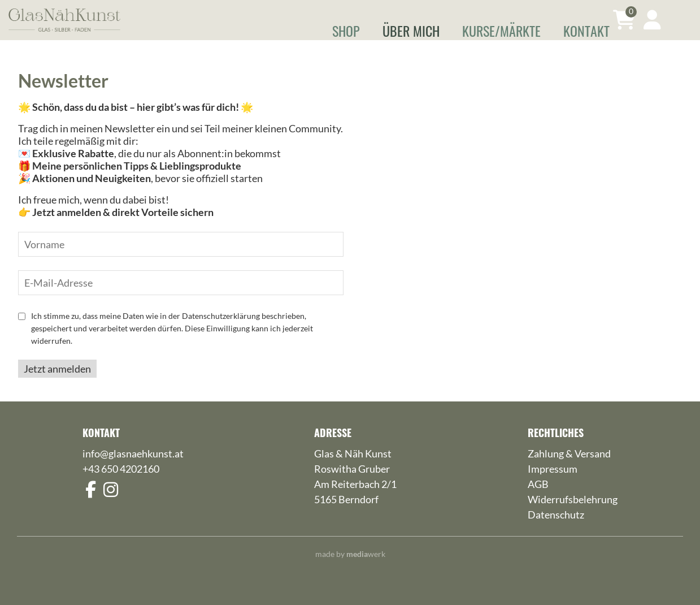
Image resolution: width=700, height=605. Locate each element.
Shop (346, 31)
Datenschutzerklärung (221, 332)
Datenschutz (556, 531)
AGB (538, 500)
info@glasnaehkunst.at (133, 470)
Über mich (411, 31)
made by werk (350, 570)
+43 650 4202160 (121, 485)
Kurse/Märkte (501, 31)
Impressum (553, 485)
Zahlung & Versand (569, 470)
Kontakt (586, 31)
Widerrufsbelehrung (573, 516)
